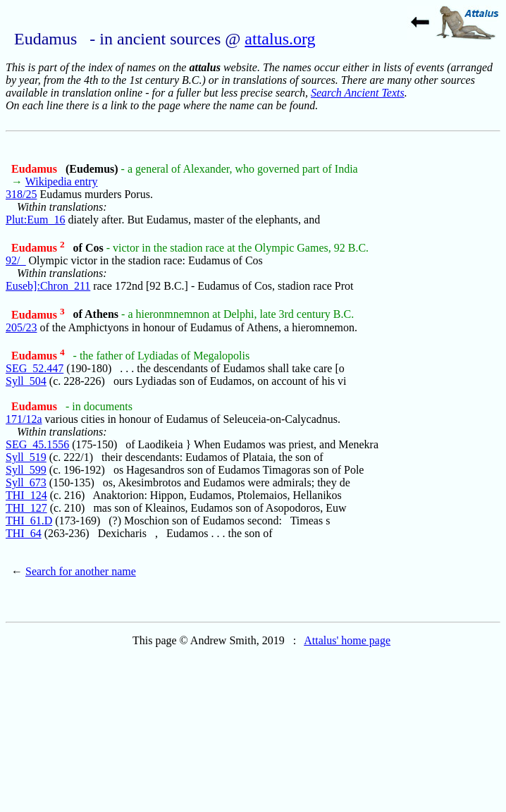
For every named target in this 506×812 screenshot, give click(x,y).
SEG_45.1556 (37, 444)
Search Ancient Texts (358, 93)
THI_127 (26, 508)
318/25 (21, 194)
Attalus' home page (347, 640)
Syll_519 (26, 457)
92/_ (16, 260)
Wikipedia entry (62, 182)
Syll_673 (26, 482)
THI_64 (24, 533)
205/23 (21, 327)
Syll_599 (26, 470)
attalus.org (280, 39)
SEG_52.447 (35, 368)
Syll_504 (26, 381)
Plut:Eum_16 (35, 220)
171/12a (24, 419)
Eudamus (36, 169)
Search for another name (81, 571)
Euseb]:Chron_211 (48, 286)
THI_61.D (29, 521)
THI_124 (26, 495)
